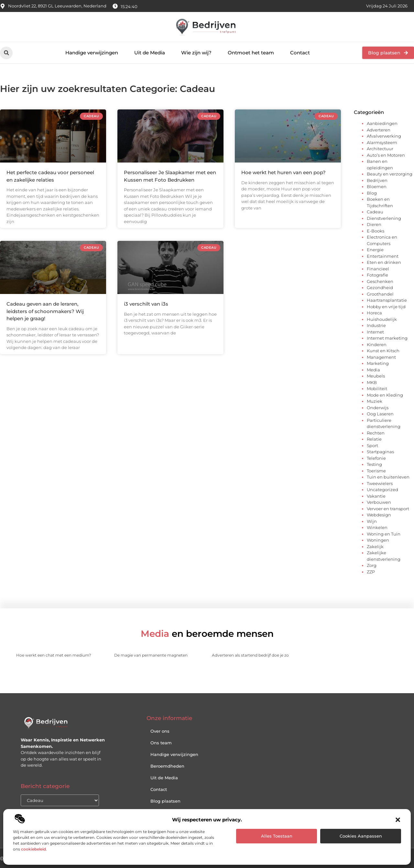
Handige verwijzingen (92, 53)
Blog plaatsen (165, 801)
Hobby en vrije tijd (386, 307)
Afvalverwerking (384, 136)
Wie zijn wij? (196, 53)
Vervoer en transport (388, 509)
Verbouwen (379, 502)
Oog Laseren (380, 414)
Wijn (372, 521)
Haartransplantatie (387, 300)
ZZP (371, 572)
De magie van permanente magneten (151, 655)
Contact (300, 53)
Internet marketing (387, 338)
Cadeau (375, 212)
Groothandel (380, 294)
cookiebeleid (33, 849)
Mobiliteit (377, 389)
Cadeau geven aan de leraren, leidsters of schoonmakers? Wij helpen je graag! (45, 311)
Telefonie (376, 458)
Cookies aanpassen (361, 836)
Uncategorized (382, 490)
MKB (372, 382)
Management (381, 357)
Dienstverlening (384, 218)
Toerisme (376, 471)
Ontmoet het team (251, 53)
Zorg (372, 565)
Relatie (374, 439)
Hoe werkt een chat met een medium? (54, 655)
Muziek (375, 401)
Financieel (378, 269)
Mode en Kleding (385, 395)
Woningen (378, 540)
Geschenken (380, 281)
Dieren (374, 224)
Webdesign (379, 515)
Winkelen (377, 527)
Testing (374, 464)
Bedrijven (377, 180)
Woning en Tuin (384, 534)
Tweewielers (380, 483)
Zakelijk (375, 547)
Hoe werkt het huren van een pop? (283, 172)
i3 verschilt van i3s (146, 304)
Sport (372, 445)
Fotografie (377, 275)
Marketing (378, 363)
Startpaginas (380, 452)
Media (373, 370)
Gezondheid (380, 287)
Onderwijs (378, 408)
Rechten (376, 433)
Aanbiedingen (382, 123)
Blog (372, 193)
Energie (375, 250)
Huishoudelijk (382, 319)
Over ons (160, 731)
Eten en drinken (384, 262)
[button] (398, 820)
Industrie (376, 325)
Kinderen (377, 344)
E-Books (376, 231)
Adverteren (379, 130)
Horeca (374, 313)
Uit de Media (150, 53)
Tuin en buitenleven (388, 477)
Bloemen (377, 186)
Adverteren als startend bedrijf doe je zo (250, 655)
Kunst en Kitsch (383, 351)
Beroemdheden (167, 766)
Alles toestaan (277, 836)
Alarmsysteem (382, 142)
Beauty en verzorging (390, 174)
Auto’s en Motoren (386, 155)
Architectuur (380, 149)
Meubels (376, 376)
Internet (375, 332)
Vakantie (376, 496)
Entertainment (383, 256)
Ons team (161, 743)
